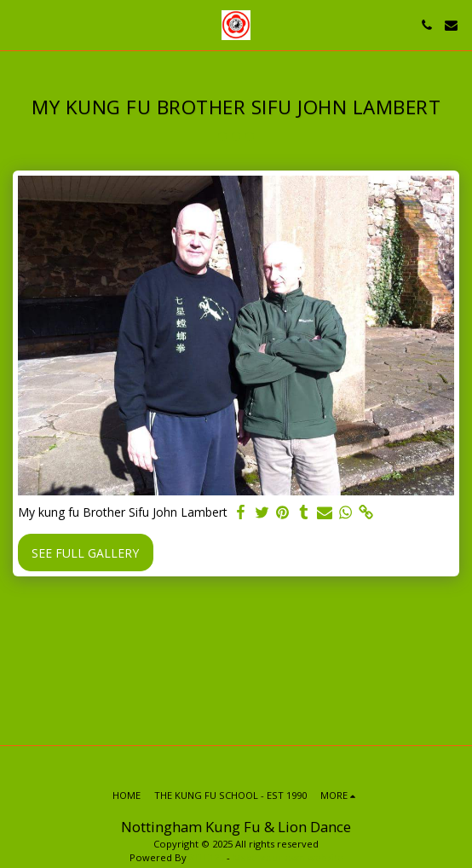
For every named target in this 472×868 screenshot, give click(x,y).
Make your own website (288, 857)
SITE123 (207, 857)
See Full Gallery (85, 553)
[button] (19, 24)
